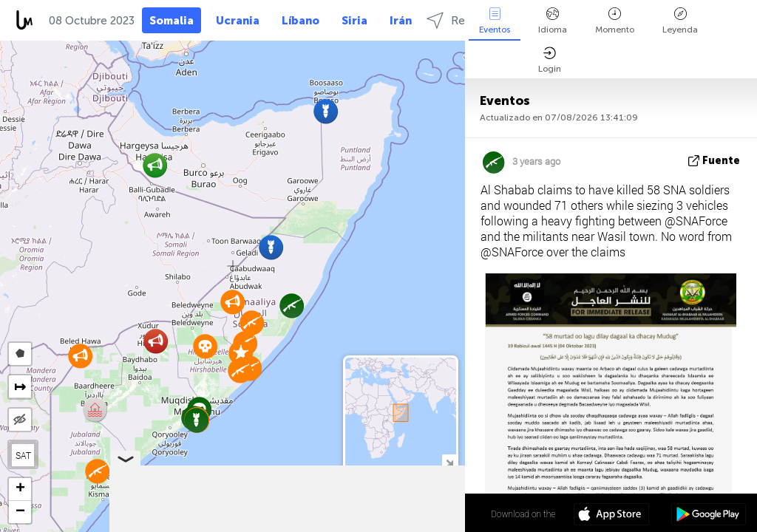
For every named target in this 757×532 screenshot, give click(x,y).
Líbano (301, 21)
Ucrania (238, 21)
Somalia (172, 21)
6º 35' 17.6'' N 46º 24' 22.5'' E (409, 514)
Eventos (495, 21)
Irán (401, 21)
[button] (205, 346)
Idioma (553, 21)
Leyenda (680, 21)
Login (550, 60)
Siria (354, 21)
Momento (615, 21)
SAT (23, 455)
